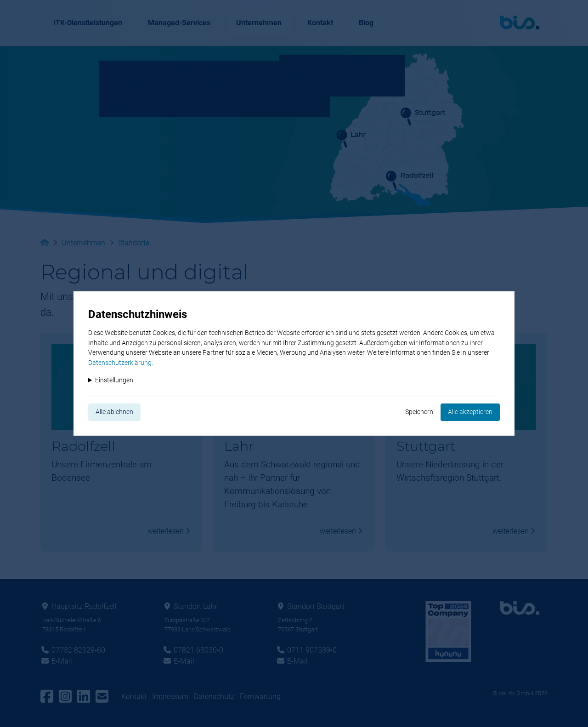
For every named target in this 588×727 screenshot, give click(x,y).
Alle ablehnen (114, 412)
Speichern (419, 412)
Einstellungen (114, 380)
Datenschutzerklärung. (121, 363)
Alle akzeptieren (470, 412)
